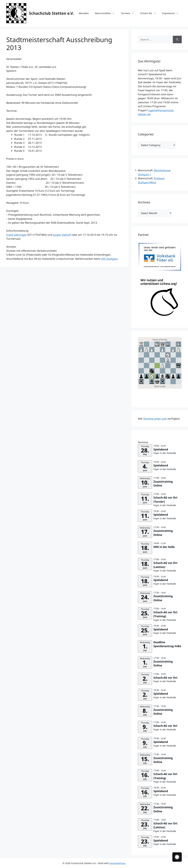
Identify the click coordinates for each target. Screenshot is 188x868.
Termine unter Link (155, 419)
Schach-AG (150, 13)
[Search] (177, 39)
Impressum (172, 13)
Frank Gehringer (17, 235)
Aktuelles (84, 13)
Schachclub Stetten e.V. (51, 13)
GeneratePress (117, 863)
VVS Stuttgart (109, 259)
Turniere (129, 13)
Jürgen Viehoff (62, 235)
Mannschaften (106, 13)
